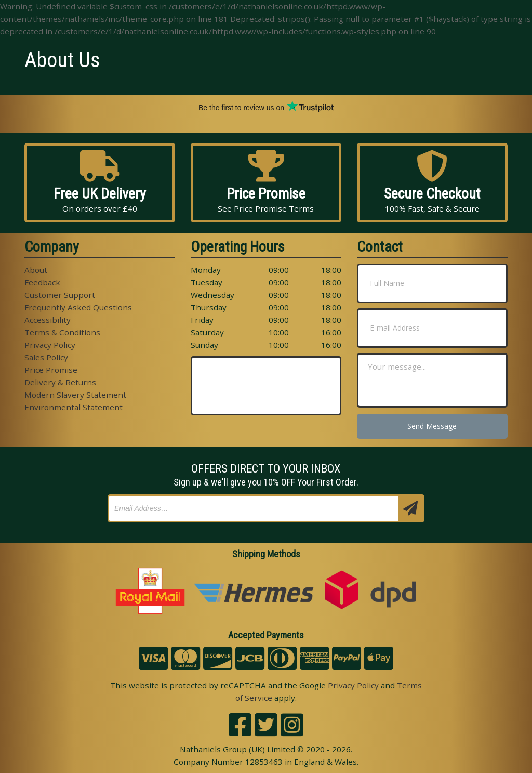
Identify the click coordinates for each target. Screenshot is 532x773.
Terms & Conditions (62, 332)
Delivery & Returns (60, 382)
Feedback (42, 282)
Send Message (432, 426)
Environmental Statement (74, 407)
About (36, 270)
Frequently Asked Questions (78, 307)
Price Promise (51, 370)
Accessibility (48, 320)
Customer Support (60, 295)
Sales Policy (46, 357)
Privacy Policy (50, 345)
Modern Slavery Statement (75, 395)
